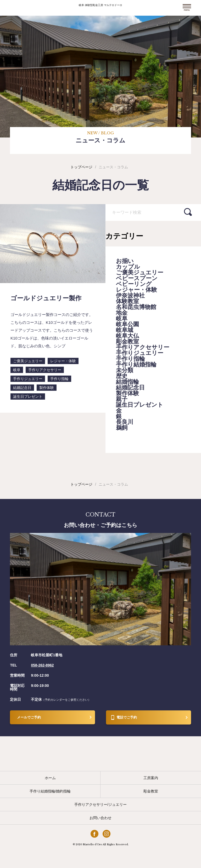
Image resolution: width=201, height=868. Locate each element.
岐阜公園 (127, 324)
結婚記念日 (130, 388)
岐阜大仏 (127, 336)
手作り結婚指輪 (136, 365)
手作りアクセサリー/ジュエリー (100, 804)
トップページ (81, 167)
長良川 (125, 422)
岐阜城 (125, 330)
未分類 (125, 370)
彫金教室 (127, 342)
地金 (122, 313)
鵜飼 (122, 428)
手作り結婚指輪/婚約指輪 (50, 791)
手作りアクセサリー (143, 347)
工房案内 (151, 778)
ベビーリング (134, 284)
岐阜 (122, 319)
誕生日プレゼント (140, 405)
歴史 (122, 376)
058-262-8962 (42, 665)
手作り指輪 (130, 359)
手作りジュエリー (140, 353)
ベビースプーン (137, 278)
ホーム (50, 778)
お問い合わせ (100, 818)
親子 (122, 399)
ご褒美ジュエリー (140, 273)
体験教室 (127, 301)
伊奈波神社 (130, 296)
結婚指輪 (127, 382)
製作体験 (127, 393)
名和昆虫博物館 (136, 307)
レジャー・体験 (136, 290)
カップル (128, 267)
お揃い (125, 261)
